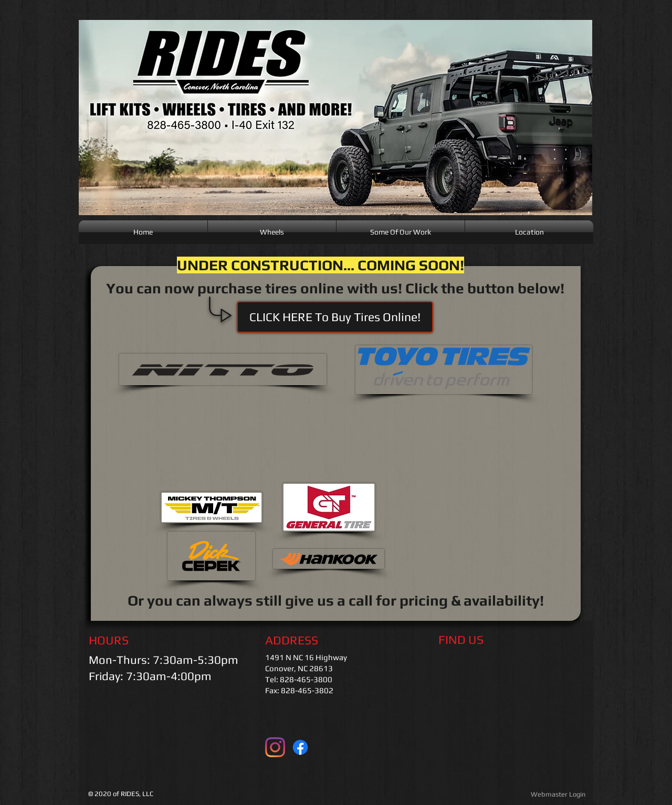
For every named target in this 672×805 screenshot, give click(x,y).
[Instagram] (275, 747)
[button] (335, 317)
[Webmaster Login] (558, 795)
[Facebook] (300, 747)
